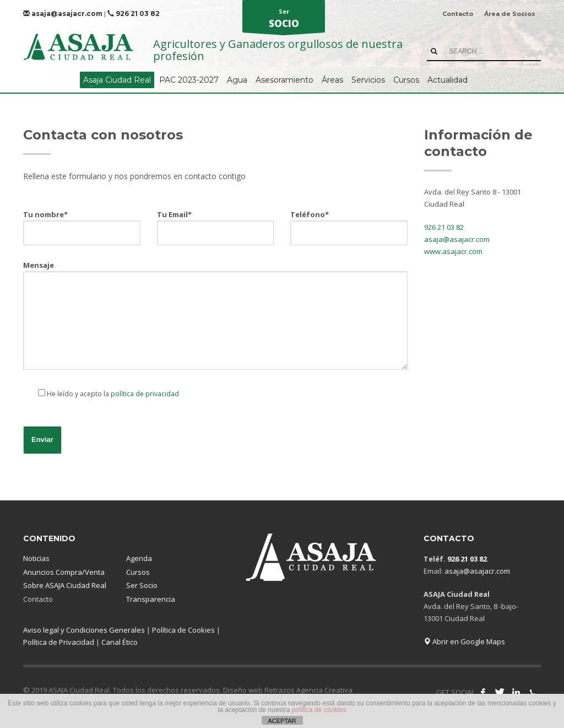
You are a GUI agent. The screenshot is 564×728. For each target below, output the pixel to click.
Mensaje (215, 316)
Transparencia (151, 599)
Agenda (139, 558)
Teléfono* (349, 223)
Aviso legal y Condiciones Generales (84, 630)
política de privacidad (145, 394)
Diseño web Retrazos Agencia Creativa (288, 690)
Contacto (458, 14)
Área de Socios (510, 14)
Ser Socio (142, 585)
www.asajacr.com (453, 251)
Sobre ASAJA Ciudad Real (65, 585)
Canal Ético (120, 642)
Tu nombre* (82, 223)
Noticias (36, 558)
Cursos (138, 572)
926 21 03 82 (134, 14)
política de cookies (319, 710)
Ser (284, 20)
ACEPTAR (282, 721)
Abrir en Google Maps (464, 641)
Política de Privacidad (59, 642)
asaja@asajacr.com (63, 14)
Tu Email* (216, 223)
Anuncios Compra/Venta (64, 572)
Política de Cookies (183, 630)
